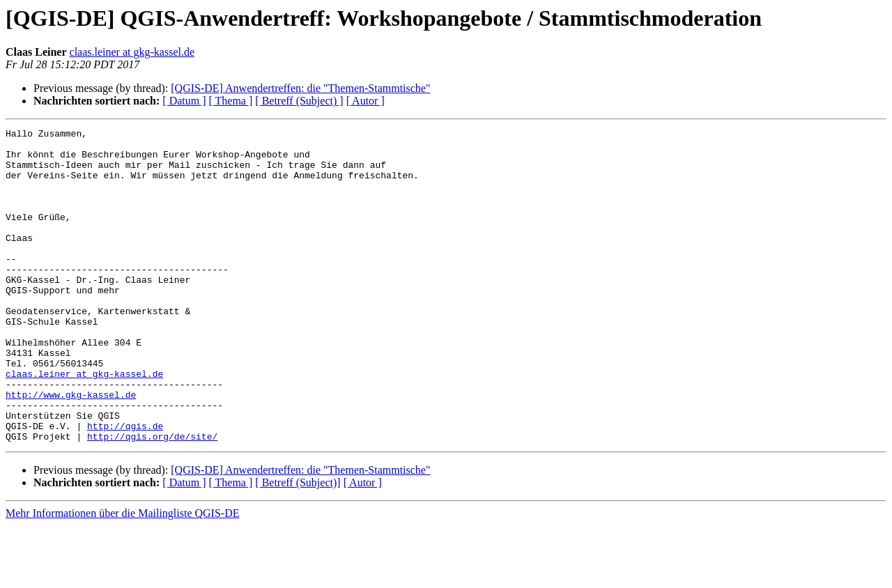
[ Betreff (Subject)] (298, 545)
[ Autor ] (366, 101)
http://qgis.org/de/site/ (152, 499)
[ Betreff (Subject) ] (299, 101)
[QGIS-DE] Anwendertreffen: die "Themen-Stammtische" (300, 88)
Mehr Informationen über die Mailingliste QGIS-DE (122, 576)
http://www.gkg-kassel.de (71, 449)
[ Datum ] (184, 101)
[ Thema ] (231, 101)
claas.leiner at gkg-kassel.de (132, 52)
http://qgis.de (125, 486)
